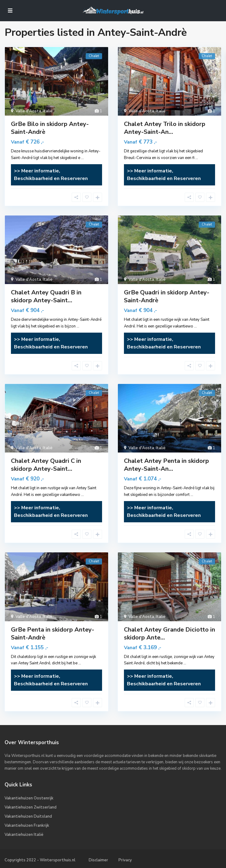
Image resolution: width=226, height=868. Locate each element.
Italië (48, 111)
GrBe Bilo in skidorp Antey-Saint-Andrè (50, 128)
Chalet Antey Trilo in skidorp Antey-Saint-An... (165, 128)
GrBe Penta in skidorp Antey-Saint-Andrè (53, 634)
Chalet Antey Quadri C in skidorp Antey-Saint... (46, 465)
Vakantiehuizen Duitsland (28, 816)
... (82, 158)
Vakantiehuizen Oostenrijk (29, 798)
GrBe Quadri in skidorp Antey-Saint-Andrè (167, 296)
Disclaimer (98, 860)
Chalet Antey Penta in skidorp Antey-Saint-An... (166, 465)
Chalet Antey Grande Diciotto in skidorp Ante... (169, 634)
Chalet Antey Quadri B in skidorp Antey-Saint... (46, 296)
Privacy (125, 860)
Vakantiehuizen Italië (24, 835)
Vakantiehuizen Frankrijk (27, 826)
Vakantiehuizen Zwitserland (31, 807)
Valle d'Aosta (28, 111)
